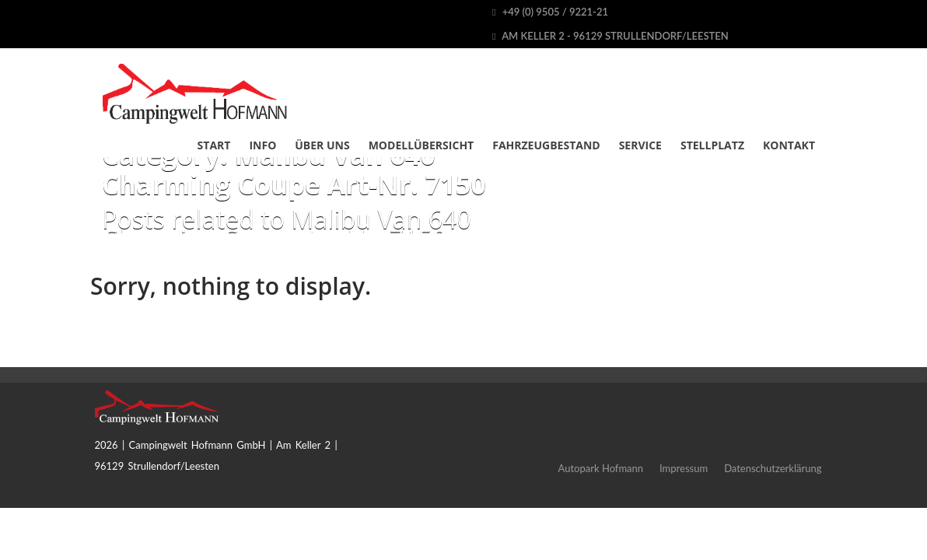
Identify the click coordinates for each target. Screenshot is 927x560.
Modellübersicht (422, 145)
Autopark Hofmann (601, 468)
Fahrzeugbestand (546, 145)
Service (640, 145)
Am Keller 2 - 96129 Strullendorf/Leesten (610, 36)
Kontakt (789, 145)
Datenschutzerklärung (773, 468)
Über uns (322, 145)
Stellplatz (712, 145)
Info (262, 145)
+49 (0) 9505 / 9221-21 (550, 12)
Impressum (684, 468)
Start (214, 145)
